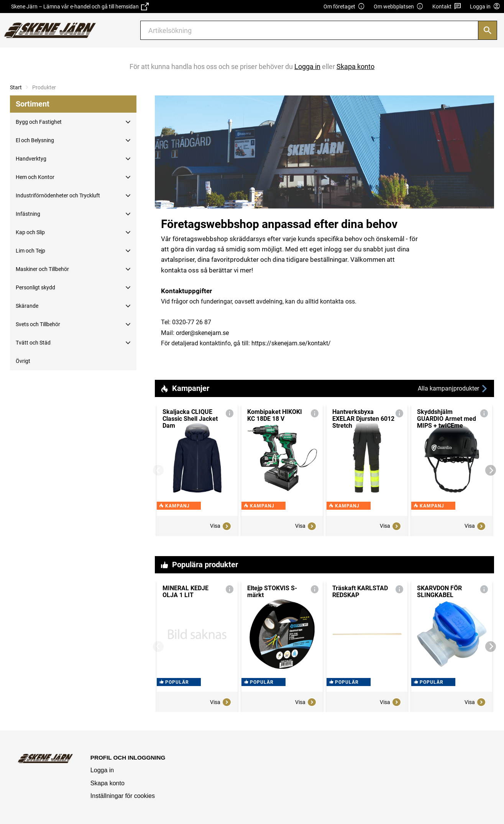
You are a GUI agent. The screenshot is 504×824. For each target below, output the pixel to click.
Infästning (28, 214)
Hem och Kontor (35, 177)
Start (16, 87)
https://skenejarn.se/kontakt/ (291, 343)
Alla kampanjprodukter (453, 389)
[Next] (491, 470)
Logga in (102, 770)
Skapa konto (108, 783)
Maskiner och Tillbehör (42, 269)
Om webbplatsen (399, 7)
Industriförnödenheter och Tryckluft (58, 195)
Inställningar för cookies (123, 796)
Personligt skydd (35, 287)
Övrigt (23, 361)
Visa (221, 526)
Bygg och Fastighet (39, 122)
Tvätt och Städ (33, 343)
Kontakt (447, 7)
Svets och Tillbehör (38, 324)
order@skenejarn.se (202, 333)
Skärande (27, 306)
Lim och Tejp (30, 251)
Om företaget (344, 7)
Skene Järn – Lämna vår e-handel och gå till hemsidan (80, 7)
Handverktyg (31, 159)
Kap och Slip (30, 232)
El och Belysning (35, 140)
